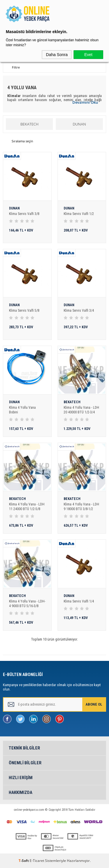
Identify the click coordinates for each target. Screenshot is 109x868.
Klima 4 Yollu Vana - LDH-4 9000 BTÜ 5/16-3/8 (27, 604)
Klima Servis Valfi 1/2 (79, 214)
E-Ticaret (37, 861)
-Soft (24, 861)
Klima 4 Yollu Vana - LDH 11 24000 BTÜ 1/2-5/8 (27, 507)
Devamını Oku (85, 102)
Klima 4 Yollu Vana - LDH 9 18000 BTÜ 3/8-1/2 (81, 507)
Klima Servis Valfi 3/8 (24, 214)
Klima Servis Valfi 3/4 (79, 311)
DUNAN (79, 124)
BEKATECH (30, 124)
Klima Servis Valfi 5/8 (24, 311)
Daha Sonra (57, 55)
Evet (88, 55)
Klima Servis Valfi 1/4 (79, 601)
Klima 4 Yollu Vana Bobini (22, 410)
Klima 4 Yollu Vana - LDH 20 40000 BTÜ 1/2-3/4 (81, 410)
